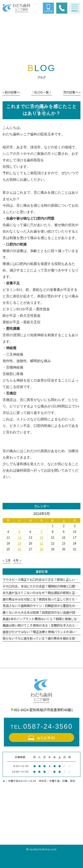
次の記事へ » (72, 92)
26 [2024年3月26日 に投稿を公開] (19, 549)
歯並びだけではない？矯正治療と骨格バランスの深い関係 (42, 632)
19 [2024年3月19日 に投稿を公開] (19, 543)
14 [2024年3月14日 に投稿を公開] (41, 537)
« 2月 (7, 560)
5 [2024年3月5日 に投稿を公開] (19, 531)
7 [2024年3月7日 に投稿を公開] (41, 531)
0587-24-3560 (41, 726)
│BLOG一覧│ (41, 92)
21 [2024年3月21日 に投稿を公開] (41, 543)
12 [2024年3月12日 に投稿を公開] (19, 537)
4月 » (17, 560)
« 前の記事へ (11, 92)
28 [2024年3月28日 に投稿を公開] (41, 549)
